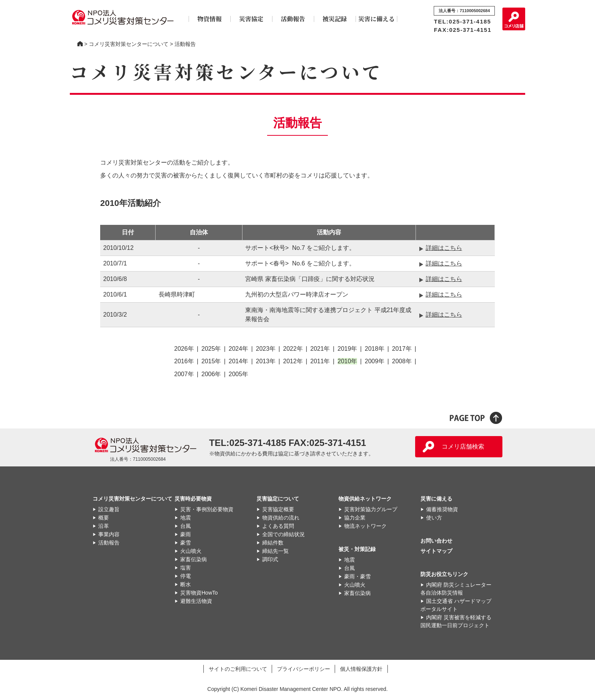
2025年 (211, 349)
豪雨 (186, 534)
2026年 (184, 349)
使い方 (434, 518)
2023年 (266, 349)
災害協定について (278, 499)
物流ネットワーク (365, 526)
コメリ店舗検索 (463, 447)
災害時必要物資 (193, 499)
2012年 (293, 361)
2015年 (211, 361)
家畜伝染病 (194, 559)
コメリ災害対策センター (80, 44)
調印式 (270, 559)
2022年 (293, 349)
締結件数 (273, 543)
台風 (186, 526)
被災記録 (335, 19)
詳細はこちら (444, 248)
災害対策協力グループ (371, 509)
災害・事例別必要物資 (207, 509)
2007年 (184, 374)
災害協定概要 (278, 509)
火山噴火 (191, 551)
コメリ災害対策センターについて (129, 44)
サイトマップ (436, 551)
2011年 (320, 361)
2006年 (211, 374)
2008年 (402, 361)
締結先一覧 (275, 551)
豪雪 (186, 543)
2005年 (239, 374)
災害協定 (251, 19)
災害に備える (376, 19)
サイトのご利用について (238, 669)
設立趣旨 (109, 509)
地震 (186, 518)
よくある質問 (278, 526)
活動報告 (293, 19)
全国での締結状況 (283, 534)
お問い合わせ (436, 541)
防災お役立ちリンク (444, 574)
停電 (186, 576)
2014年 (239, 361)
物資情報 (209, 19)
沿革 (104, 526)
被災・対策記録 (357, 549)
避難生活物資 (196, 601)
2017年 (402, 349)
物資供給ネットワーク (365, 499)
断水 (186, 584)
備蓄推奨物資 (442, 509)
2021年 (320, 349)
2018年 (375, 349)
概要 (104, 518)
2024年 (239, 349)
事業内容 (109, 534)
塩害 (186, 568)
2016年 (184, 361)
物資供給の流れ (281, 518)
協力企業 (355, 518)
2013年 (266, 361)
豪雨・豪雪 (357, 576)
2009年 (375, 361)
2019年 (348, 349)
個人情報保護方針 (361, 669)
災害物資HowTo (199, 593)
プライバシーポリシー (304, 669)
